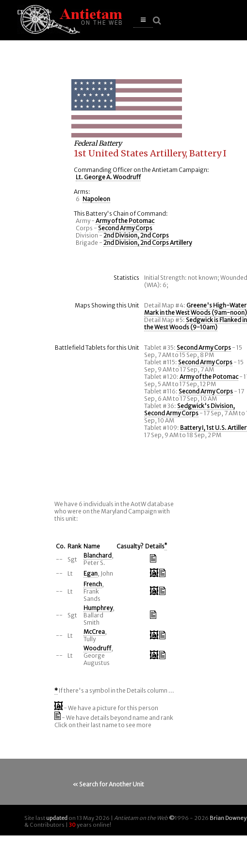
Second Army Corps (125, 228)
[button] (143, 20)
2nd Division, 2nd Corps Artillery (148, 243)
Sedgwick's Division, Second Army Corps (189, 409)
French (93, 584)
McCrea (94, 632)
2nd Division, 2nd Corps (136, 235)
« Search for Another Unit (108, 784)
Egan (91, 573)
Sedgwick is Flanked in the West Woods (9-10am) (196, 323)
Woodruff (97, 648)
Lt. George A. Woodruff (108, 177)
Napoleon (96, 199)
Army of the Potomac (125, 221)
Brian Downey (228, 818)
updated (57, 818)
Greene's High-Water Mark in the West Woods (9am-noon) (196, 309)
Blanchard (98, 555)
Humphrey (98, 608)
